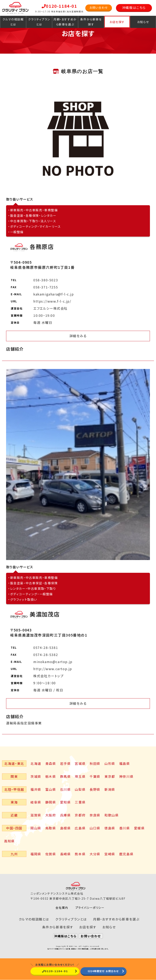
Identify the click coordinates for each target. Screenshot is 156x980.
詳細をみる (78, 336)
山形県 (110, 763)
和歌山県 (112, 815)
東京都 (110, 776)
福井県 (36, 789)
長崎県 (66, 854)
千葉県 (95, 776)
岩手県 (66, 763)
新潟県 (110, 789)
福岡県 (36, 854)
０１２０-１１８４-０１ (54, 971)
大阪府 (51, 815)
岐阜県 (36, 802)
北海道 (36, 763)
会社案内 (62, 908)
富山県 (51, 789)
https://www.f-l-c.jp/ (52, 301)
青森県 (51, 763)
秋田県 (95, 763)
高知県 (9, 841)
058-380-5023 (46, 280)
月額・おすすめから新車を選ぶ (65, 22)
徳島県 (110, 828)
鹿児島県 (126, 854)
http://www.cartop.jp (53, 669)
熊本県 (80, 854)
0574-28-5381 (46, 647)
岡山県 (36, 828)
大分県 (95, 854)
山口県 (95, 828)
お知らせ (143, 22)
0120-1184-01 (59, 6)
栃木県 (51, 776)
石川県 (66, 789)
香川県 (125, 828)
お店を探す (117, 22)
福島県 (125, 763)
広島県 (80, 828)
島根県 (66, 828)
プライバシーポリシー (90, 908)
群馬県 (66, 776)
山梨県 (80, 789)
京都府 (80, 815)
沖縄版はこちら (134, 7)
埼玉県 (80, 776)
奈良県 (95, 815)
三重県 (80, 802)
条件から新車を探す (91, 22)
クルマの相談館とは (13, 22)
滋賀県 (36, 815)
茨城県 (36, 776)
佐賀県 (51, 854)
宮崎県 (110, 854)
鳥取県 (51, 828)
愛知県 (66, 802)
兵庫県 (66, 815)
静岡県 (51, 802)
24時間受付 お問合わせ (103, 971)
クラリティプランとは (39, 22)
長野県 (95, 789)
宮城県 (80, 763)
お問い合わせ (99, 7)
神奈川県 (126, 776)
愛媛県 (139, 828)
